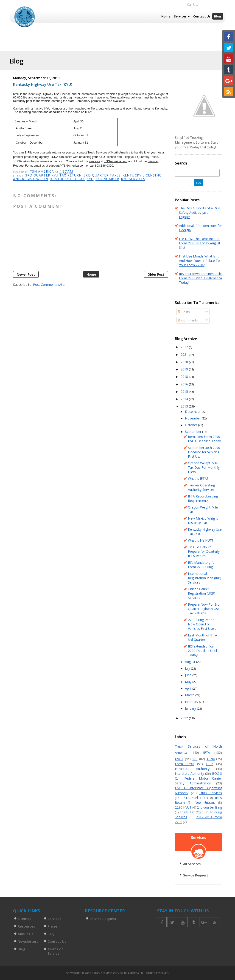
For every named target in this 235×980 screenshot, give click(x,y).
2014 (185, 399)
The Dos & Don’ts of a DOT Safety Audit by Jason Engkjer (200, 212)
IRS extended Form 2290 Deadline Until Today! (202, 651)
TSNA (211, 759)
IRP (195, 759)
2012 (185, 718)
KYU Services (133, 179)
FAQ (51, 934)
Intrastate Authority (192, 769)
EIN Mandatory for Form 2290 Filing (202, 565)
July (188, 668)
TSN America (42, 171)
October (192, 425)
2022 (185, 347)
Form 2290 (184, 764)
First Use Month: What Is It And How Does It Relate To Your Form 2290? (199, 261)
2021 (185, 354)
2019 (185, 369)
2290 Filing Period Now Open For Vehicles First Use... (202, 624)
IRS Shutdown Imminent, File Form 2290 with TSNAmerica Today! (200, 278)
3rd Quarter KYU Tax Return (53, 175)
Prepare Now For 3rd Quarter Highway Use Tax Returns (204, 609)
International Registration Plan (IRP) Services (205, 578)
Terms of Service (55, 951)
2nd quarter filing (209, 807)
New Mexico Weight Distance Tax (203, 520)
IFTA (207, 753)
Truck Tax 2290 (192, 812)
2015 (185, 392)
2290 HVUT (183, 807)
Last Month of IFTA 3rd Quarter (203, 637)
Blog (218, 16)
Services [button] (182, 16)
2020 (185, 362)
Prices (53, 926)
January (191, 708)
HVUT (179, 759)
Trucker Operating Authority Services (201, 487)
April (189, 688)
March (190, 695)
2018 (185, 377)
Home (166, 16)
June (189, 675)
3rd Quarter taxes (102, 175)
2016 (185, 384)
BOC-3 (217, 773)
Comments (188, 320)
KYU (90, 179)
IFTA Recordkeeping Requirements (203, 498)
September (194, 432)
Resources (26, 926)
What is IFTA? (198, 478)
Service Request (196, 875)
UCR (210, 764)
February (192, 702)
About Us (25, 934)
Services (54, 919)
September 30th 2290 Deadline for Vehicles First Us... (204, 452)
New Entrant (205, 802)
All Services (192, 864)
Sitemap (25, 919)
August (191, 662)
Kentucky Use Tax (67, 179)
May (189, 682)
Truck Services (210, 793)
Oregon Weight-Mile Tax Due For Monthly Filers (204, 467)
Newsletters (28, 941)
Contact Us (202, 16)
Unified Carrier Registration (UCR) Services (202, 593)
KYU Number (107, 179)
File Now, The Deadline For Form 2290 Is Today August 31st (200, 243)
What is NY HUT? (201, 540)
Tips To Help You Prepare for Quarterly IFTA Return (204, 551)
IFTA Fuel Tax (194, 798)
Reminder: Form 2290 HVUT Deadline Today (204, 439)
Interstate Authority (189, 773)
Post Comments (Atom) (51, 285)
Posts (184, 312)
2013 (185, 406)
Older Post (156, 274)
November (193, 418)
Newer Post (26, 274)
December (193, 412)
